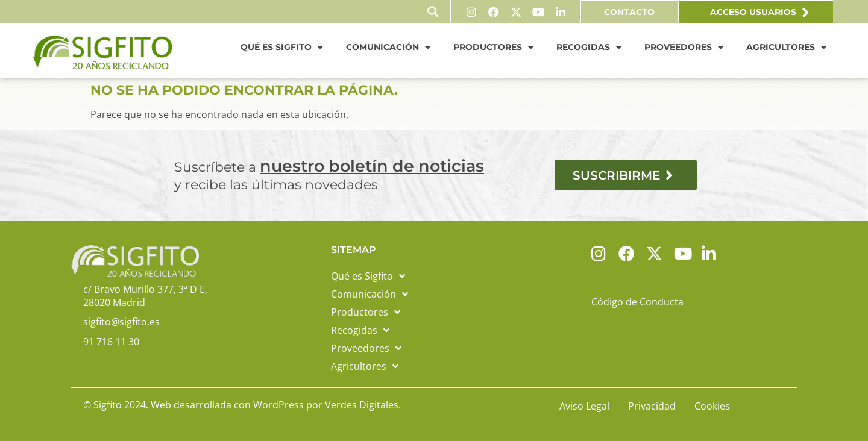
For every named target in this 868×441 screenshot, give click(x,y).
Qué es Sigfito (282, 47)
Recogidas (589, 47)
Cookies (712, 405)
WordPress (278, 404)
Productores (493, 47)
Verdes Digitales (362, 404)
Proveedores (684, 47)
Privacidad (652, 405)
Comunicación (388, 47)
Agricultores (786, 47)
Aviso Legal (584, 405)
